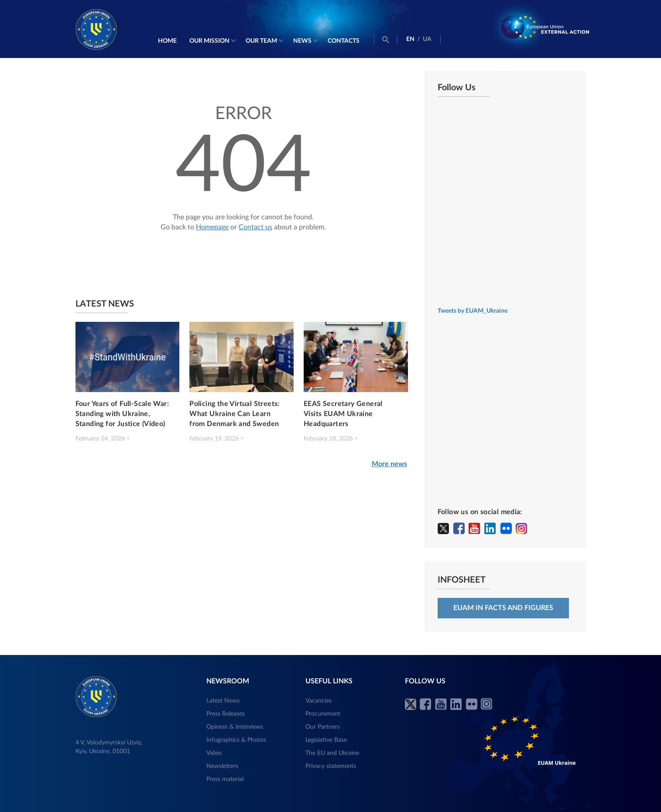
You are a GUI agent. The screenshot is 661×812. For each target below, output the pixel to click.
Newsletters (222, 766)
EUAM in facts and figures (503, 608)
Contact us (255, 227)
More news (389, 464)
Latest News (223, 701)
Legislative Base (326, 740)
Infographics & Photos (236, 740)
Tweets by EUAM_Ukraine (473, 311)
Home (167, 41)
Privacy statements (331, 766)
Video (214, 753)
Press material (225, 779)
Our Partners (323, 727)
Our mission (209, 41)
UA (427, 39)
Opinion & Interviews (235, 727)
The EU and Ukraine (332, 753)
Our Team (261, 41)
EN (410, 39)
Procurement (323, 714)
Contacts (344, 41)
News (302, 41)
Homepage (212, 227)
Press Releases (226, 714)
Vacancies (319, 701)
